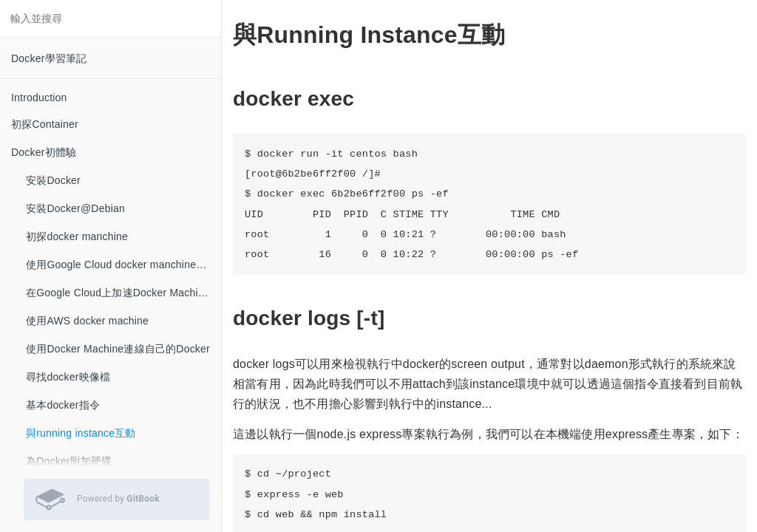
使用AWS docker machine (87, 321)
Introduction (39, 98)
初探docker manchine (77, 236)
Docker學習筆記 (49, 58)
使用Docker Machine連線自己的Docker (118, 349)
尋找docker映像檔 (68, 377)
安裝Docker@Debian (75, 208)
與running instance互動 (81, 433)
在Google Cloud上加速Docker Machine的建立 (123, 293)
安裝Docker (53, 180)
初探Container (45, 124)
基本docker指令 (63, 405)
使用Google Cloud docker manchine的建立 (123, 265)
